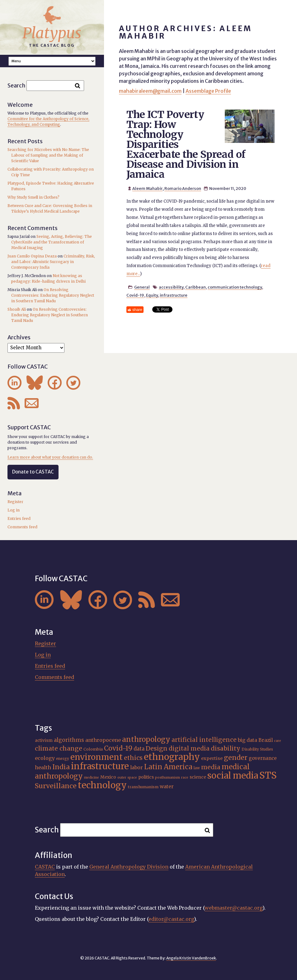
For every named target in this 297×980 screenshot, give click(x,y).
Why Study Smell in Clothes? (33, 197)
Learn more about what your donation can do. (50, 457)
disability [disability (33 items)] (226, 748)
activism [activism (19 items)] (44, 740)
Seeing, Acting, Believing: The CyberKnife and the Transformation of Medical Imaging (52, 242)
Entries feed (19, 518)
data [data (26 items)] (139, 749)
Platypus (52, 33)
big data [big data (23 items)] (247, 740)
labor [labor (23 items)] (137, 768)
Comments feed (22, 527)
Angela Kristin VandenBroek (191, 958)
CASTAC (45, 867)
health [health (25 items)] (43, 767)
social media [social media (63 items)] (233, 775)
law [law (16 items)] (197, 768)
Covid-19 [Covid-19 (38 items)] (118, 748)
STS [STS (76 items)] (268, 775)
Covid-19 (135, 295)
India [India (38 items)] (61, 767)
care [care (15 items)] (278, 741)
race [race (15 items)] (185, 777)
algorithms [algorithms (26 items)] (69, 740)
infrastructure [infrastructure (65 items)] (100, 766)
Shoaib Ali (17, 309)
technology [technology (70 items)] (102, 785)
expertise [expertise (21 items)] (212, 758)
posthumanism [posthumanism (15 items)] (167, 777)
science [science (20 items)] (198, 777)
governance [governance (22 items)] (263, 758)
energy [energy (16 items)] (63, 759)
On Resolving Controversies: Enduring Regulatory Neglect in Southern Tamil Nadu (53, 295)
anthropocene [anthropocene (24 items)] (103, 740)
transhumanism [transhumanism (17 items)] (143, 787)
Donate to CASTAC (33, 472)
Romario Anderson (183, 188)
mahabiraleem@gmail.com (150, 91)
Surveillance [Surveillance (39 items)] (56, 786)
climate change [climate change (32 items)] (59, 748)
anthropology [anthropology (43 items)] (146, 739)
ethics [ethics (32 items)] (133, 758)
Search (16, 85)
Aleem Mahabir (147, 188)
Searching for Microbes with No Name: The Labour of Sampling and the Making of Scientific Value (48, 155)
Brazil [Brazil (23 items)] (266, 740)
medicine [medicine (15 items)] (92, 777)
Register (15, 502)
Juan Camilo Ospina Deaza (32, 256)
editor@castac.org (171, 919)
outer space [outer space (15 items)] (127, 777)
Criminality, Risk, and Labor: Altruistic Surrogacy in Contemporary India (53, 262)
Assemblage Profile (208, 91)
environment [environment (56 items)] (97, 757)
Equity (152, 295)
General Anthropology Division (129, 867)
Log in (14, 510)
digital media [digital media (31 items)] (189, 748)
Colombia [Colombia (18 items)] (93, 749)
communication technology (235, 287)
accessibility (171, 287)
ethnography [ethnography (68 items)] (172, 757)
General (142, 287)
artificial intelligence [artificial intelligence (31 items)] (204, 740)
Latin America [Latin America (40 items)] (168, 767)
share (137, 310)
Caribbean (196, 287)
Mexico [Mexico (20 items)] (108, 777)
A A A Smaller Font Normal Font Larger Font (52, 61)
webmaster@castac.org (233, 908)
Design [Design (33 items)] (157, 748)
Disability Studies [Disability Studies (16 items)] (257, 749)
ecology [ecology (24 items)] (45, 758)
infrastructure (174, 295)
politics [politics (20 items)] (146, 777)
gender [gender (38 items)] (236, 758)
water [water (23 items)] (167, 787)
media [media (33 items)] (211, 767)
